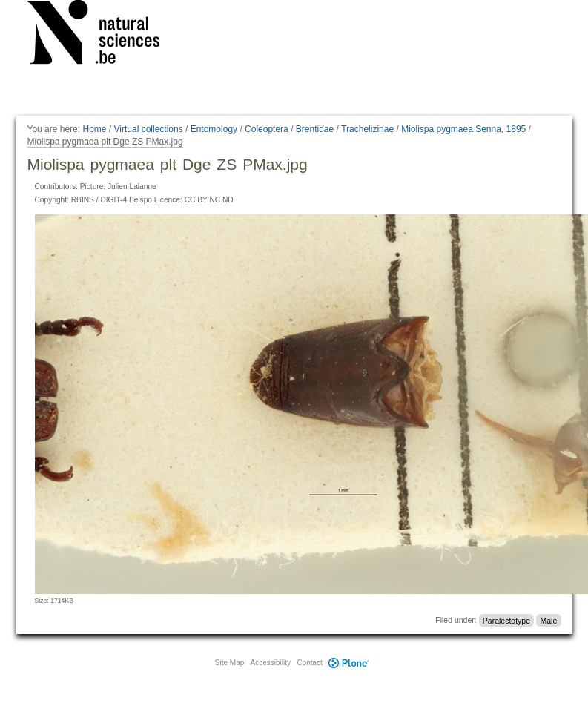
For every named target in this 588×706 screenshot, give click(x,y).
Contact (309, 663)
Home (94, 129)
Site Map (229, 663)
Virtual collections (149, 129)
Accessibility (271, 663)
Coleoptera (267, 129)
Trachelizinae (367, 129)
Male (548, 620)
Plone (349, 663)
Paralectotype (506, 620)
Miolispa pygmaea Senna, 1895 (463, 129)
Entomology (214, 129)
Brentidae (315, 129)
